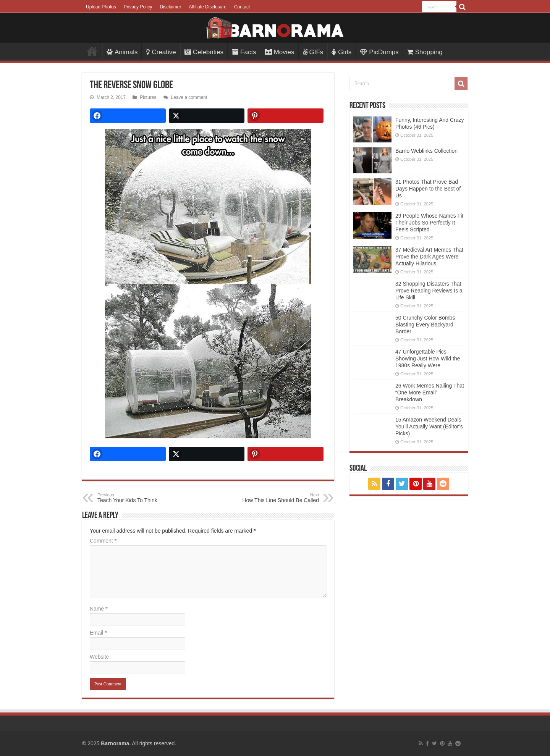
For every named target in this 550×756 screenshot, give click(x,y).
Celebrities (204, 52)
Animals (122, 52)
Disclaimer (170, 7)
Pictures (148, 97)
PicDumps (379, 52)
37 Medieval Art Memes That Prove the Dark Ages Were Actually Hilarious (429, 257)
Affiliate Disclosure (207, 7)
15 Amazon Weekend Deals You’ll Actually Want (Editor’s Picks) (429, 426)
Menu (92, 51)
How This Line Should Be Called (280, 498)
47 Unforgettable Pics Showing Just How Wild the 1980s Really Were (428, 359)
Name (99, 609)
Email (98, 633)
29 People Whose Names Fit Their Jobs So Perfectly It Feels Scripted (429, 223)
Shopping (425, 52)
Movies (280, 52)
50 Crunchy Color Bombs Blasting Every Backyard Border (425, 325)
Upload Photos (101, 7)
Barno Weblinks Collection (426, 151)
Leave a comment (189, 97)
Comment (103, 541)
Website (99, 657)
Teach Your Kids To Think (137, 498)
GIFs (313, 52)
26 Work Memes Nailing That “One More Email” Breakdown (430, 393)
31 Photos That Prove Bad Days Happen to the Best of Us (428, 189)
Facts (244, 52)
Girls (341, 52)
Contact (242, 7)
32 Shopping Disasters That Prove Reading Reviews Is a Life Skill (429, 291)
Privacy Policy (138, 7)
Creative (161, 52)
